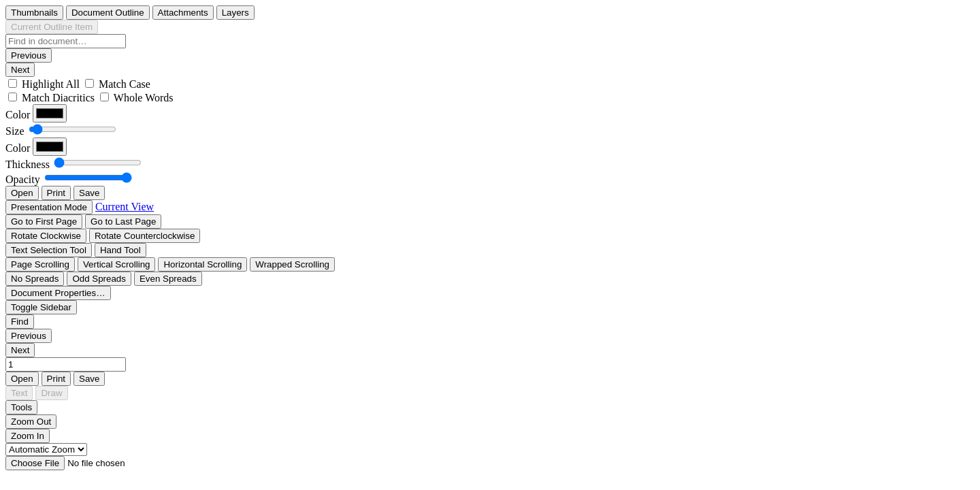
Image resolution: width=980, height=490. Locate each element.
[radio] (34, 13)
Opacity (23, 179)
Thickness (28, 164)
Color (18, 115)
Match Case (125, 84)
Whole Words (144, 98)
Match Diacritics (58, 98)
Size (15, 131)
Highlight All (51, 84)
